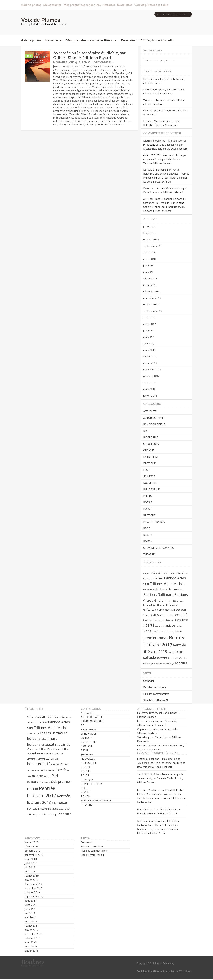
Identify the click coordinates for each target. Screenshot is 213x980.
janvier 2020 (150, 226)
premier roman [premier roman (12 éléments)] (156, 638)
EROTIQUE (149, 463)
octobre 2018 (151, 239)
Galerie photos (31, 5)
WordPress (185, 971)
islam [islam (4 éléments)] (145, 620)
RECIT (147, 528)
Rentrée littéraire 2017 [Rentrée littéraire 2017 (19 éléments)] (164, 641)
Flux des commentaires (156, 694)
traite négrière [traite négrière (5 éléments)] (150, 664)
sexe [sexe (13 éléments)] (179, 651)
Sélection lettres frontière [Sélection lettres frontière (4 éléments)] (177, 658)
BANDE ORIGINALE (154, 424)
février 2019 (150, 233)
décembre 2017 (152, 291)
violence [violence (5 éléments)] (161, 664)
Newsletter (125, 5)
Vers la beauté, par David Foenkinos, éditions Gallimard (165, 190)
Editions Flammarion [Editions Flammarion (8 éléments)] (170, 589)
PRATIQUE (149, 515)
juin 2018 (148, 265)
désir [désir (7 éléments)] (161, 578)
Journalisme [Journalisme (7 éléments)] (181, 620)
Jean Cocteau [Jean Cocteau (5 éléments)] (154, 620)
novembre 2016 (152, 369)
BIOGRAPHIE (60, 62)
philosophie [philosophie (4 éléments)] (168, 632)
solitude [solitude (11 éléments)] (150, 657)
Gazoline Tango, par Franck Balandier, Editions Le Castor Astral (164, 209)
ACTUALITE (150, 411)
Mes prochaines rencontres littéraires (89, 5)
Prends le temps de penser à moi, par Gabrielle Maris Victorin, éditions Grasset (165, 159)
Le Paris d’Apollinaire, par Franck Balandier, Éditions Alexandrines (161, 123)
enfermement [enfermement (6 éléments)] (163, 610)
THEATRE (149, 554)
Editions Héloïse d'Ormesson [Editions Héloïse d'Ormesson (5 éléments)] (170, 601)
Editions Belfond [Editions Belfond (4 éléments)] (149, 590)
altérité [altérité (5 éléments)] (154, 573)
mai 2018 (149, 272)
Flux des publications (155, 687)
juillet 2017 (150, 324)
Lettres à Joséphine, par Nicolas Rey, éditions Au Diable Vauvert (164, 91)
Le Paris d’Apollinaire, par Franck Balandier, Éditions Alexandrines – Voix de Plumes (166, 174)
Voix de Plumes (41, 20)
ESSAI (147, 470)
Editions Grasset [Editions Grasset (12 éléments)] (41, 744)
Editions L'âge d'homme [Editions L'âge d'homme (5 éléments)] (154, 605)
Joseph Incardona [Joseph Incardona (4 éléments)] (167, 620)
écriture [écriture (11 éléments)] (181, 663)
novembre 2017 (152, 298)
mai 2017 (149, 337)
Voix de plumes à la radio (151, 5)
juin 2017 (148, 330)
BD (145, 431)
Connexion (149, 681)
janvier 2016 (150, 396)
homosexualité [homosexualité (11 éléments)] (176, 615)
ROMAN (86, 62)
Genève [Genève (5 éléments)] (160, 615)
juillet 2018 (150, 259)
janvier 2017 (150, 363)
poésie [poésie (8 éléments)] (178, 631)
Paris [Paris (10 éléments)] (147, 631)
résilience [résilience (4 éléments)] (171, 652)
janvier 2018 (150, 285)
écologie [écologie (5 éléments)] (170, 664)
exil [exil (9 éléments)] (153, 615)
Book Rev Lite (145, 971)
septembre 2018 (153, 246)
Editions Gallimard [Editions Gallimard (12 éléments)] (159, 594)
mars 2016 (149, 389)
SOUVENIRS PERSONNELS (159, 548)
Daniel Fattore (151, 188)
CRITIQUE (75, 62)
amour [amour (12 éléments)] (164, 572)
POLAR (147, 509)
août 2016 (149, 382)
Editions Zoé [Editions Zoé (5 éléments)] (172, 605)
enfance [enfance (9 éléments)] (149, 609)
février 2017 (150, 356)
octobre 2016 (151, 376)
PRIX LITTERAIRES (154, 522)
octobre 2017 (151, 304)
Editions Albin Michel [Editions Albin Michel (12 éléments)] (167, 584)
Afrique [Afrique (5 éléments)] (147, 573)
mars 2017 (149, 350)
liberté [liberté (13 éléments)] (149, 625)
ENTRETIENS (151, 457)
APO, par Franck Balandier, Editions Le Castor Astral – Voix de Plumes (164, 201)
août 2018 (149, 252)
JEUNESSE (149, 476)
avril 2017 (149, 343)
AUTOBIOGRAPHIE (154, 418)
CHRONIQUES (151, 444)
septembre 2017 (153, 311)
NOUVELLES (150, 483)
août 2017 (149, 317)
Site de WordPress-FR (156, 700)
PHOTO (148, 496)
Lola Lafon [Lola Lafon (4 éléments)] (159, 626)
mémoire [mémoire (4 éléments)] (179, 626)
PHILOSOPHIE (151, 489)
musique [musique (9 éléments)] (169, 625)
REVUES (148, 535)
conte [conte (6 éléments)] (154, 578)
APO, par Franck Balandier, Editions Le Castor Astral (165, 180)
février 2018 (150, 278)
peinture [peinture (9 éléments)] (158, 631)
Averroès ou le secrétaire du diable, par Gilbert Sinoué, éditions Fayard (90, 55)
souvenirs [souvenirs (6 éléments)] (162, 658)
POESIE (148, 502)
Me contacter (52, 5)
